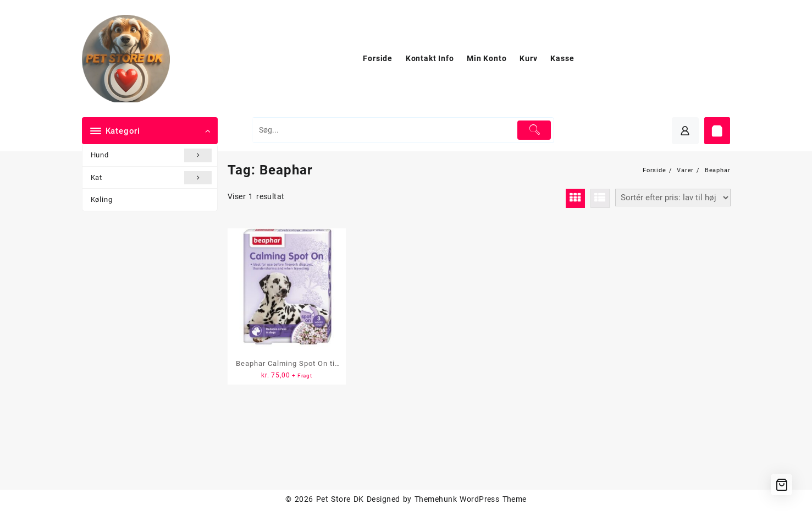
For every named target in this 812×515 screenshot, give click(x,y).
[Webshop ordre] (673, 198)
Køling (102, 199)
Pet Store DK (340, 499)
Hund (151, 155)
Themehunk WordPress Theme (471, 499)
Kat (151, 178)
